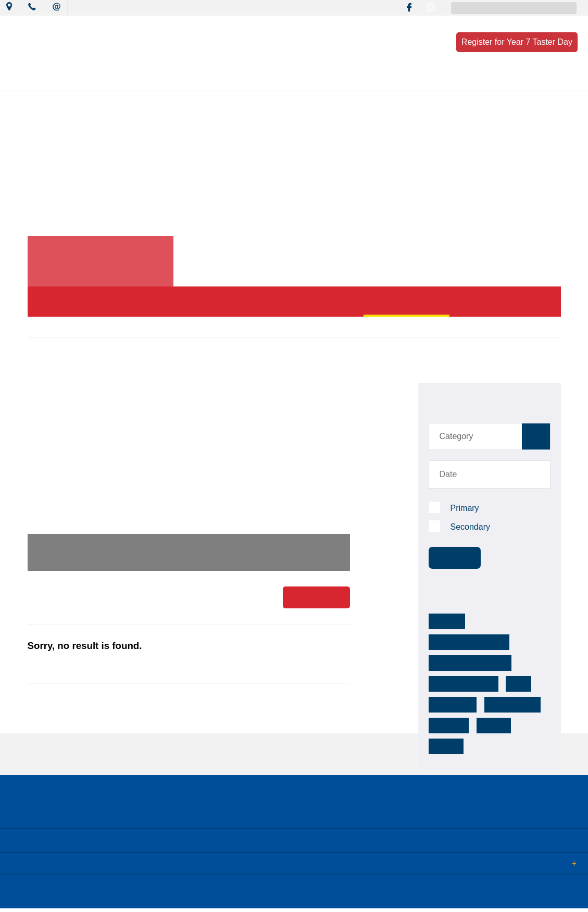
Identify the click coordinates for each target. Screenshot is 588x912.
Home (36, 327)
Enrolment (468, 79)
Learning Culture (273, 79)
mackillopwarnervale (507, 621)
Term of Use (179, 896)
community (452, 684)
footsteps (450, 705)
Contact (525, 79)
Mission (205, 79)
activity (446, 726)
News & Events (139, 79)
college (495, 705)
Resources (405, 79)
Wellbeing (345, 79)
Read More (316, 598)
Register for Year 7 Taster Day (517, 42)
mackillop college (460, 663)
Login (220, 896)
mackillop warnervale (467, 642)
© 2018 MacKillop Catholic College (58, 896)
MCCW (445, 621)
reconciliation (510, 684)
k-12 (512, 663)
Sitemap (135, 896)
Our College (69, 79)
